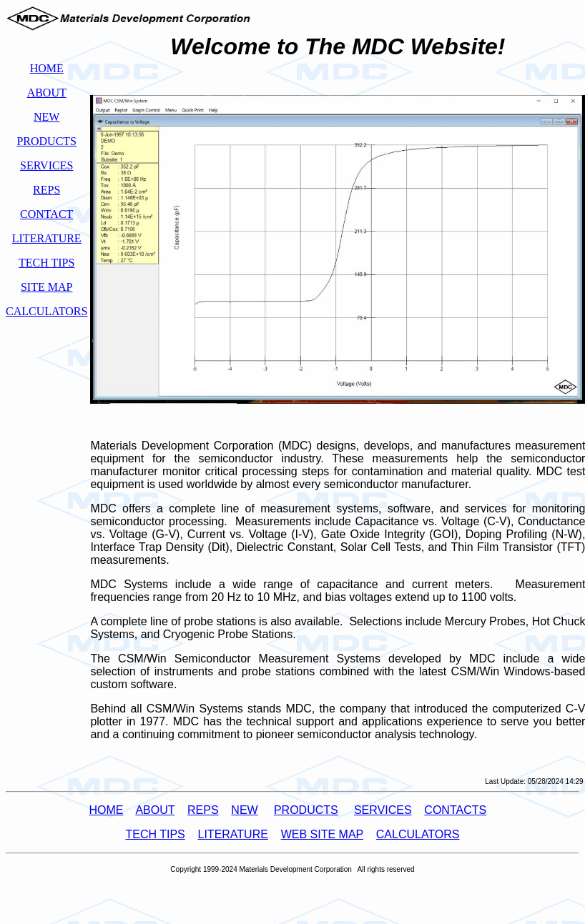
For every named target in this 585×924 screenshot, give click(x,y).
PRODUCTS (306, 810)
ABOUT (155, 810)
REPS (203, 810)
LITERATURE (233, 834)
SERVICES (383, 810)
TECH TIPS (155, 834)
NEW (244, 810)
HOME (106, 810)
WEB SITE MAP (322, 834)
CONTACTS (455, 810)
